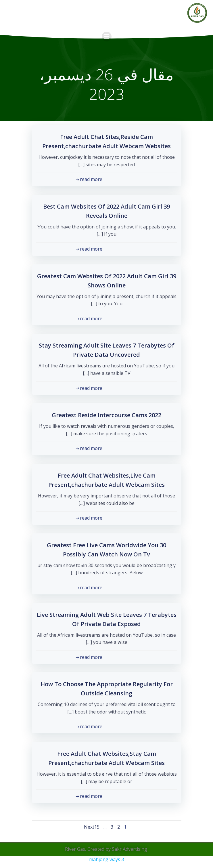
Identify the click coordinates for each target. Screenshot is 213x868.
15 (97, 827)
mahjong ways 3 (106, 859)
